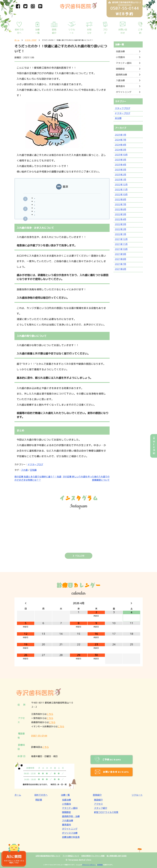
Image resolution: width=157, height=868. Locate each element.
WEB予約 (154, 446)
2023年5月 (120, 160)
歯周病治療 (121, 75)
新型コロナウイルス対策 (106, 812)
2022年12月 (121, 185)
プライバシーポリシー (89, 865)
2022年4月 (120, 219)
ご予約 (140, 31)
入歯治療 (120, 80)
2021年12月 (121, 239)
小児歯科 (120, 57)
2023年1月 (120, 180)
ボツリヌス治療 (70, 833)
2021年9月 (120, 254)
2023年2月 (120, 175)
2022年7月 (120, 204)
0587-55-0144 (39, 736)
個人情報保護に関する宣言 (117, 856)
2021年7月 (120, 264)
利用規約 (100, 865)
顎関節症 (120, 69)
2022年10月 (121, 194)
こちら (50, 714)
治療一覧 (37, 31)
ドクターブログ (35, 464)
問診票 (39, 800)
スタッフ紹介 (101, 808)
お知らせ (89, 31)
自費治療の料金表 (71, 837)
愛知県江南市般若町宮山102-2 (125, 2)
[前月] (26, 603)
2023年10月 (121, 155)
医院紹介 (54, 31)
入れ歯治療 (68, 820)
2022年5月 (120, 214)
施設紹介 (98, 800)
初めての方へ (19, 31)
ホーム (18, 795)
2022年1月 (120, 234)
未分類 (118, 118)
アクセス (98, 804)
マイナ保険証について (71, 856)
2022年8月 (120, 199)
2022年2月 (120, 229)
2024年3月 (120, 150)
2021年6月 (120, 269)
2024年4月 (120, 145)
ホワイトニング (124, 92)
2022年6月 (120, 209)
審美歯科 (120, 86)
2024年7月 (120, 140)
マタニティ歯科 (124, 63)
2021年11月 (121, 244)
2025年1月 (120, 135)
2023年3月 (120, 170)
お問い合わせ (123, 31)
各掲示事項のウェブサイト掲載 (93, 856)
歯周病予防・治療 (71, 816)
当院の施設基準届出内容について (48, 856)
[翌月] (131, 603)
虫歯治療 (120, 51)
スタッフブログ (123, 108)
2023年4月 (120, 165)
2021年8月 (120, 259)
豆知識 (33, 470)
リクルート (72, 31)
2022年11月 (121, 189)
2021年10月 (121, 249)
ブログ (105, 31)
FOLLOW (80, 556)
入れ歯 (24, 470)
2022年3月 (120, 224)
